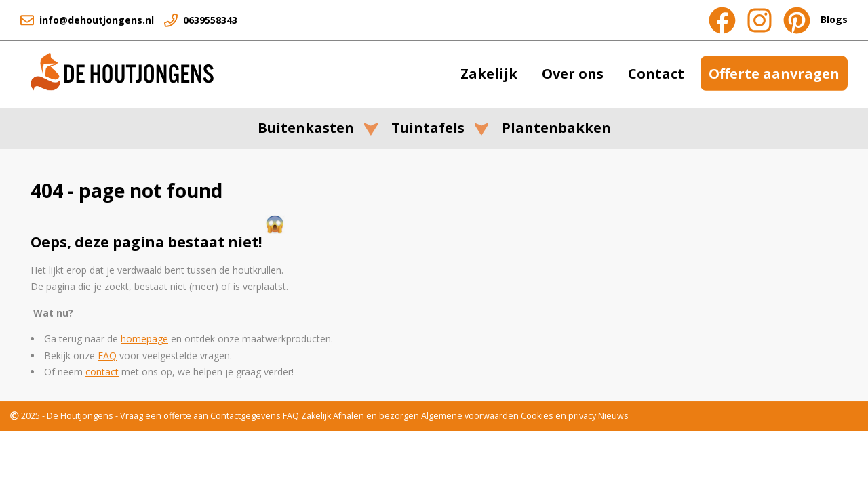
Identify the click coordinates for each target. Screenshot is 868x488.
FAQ (291, 416)
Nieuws (613, 416)
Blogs (834, 19)
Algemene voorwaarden (470, 416)
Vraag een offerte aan (164, 416)
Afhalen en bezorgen (376, 416)
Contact (656, 74)
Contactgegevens (245, 416)
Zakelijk (489, 74)
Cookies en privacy (558, 416)
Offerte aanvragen (774, 74)
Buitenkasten (306, 128)
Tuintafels (428, 128)
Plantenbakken (556, 128)
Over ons (573, 74)
